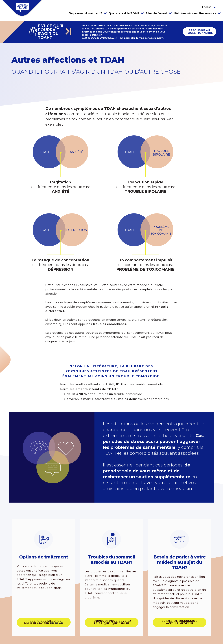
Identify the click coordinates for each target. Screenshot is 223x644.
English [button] (207, 7)
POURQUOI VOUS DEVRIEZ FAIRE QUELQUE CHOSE (112, 622)
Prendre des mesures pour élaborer (44, 622)
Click (105, 13)
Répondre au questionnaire (200, 32)
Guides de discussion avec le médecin (180, 622)
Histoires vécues (186, 13)
